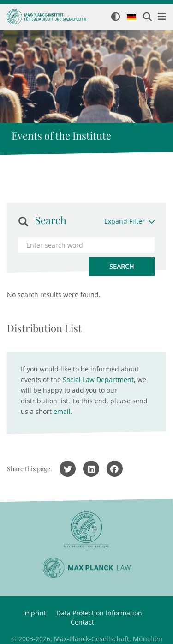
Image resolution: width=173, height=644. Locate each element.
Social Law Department (98, 380)
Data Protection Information (99, 613)
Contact (82, 622)
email (62, 411)
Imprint (35, 613)
